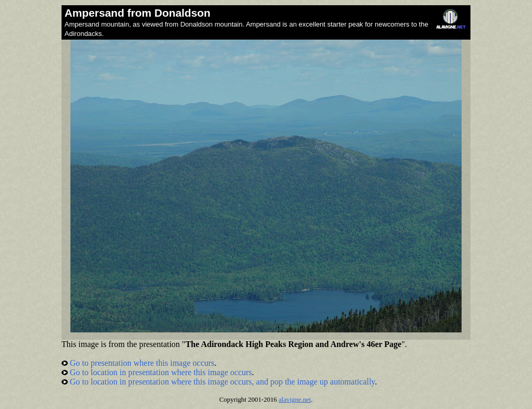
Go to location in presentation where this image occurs (157, 372)
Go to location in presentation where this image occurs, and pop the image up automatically (218, 382)
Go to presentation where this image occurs (138, 363)
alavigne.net (295, 400)
